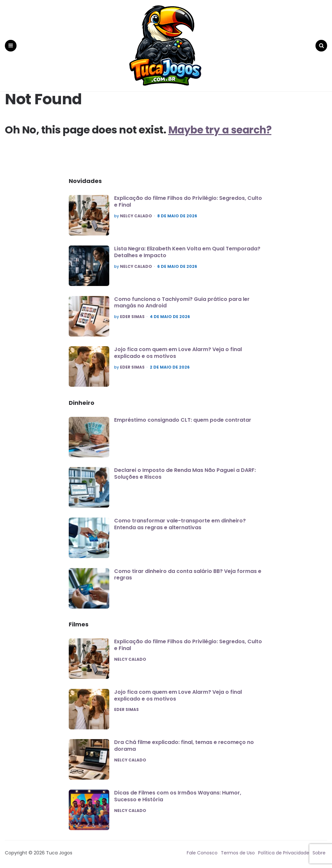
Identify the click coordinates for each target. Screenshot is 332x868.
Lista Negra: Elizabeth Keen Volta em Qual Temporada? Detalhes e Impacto (187, 250)
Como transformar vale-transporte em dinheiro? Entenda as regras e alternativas (180, 522)
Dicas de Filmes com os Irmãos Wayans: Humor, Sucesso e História (178, 794)
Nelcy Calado (136, 214)
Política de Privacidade (284, 850)
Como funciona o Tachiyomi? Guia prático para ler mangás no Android (182, 300)
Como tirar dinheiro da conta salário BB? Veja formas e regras (188, 572)
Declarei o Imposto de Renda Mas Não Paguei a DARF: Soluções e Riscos (185, 471)
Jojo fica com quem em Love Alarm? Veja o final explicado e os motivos (178, 350)
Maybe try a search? (221, 127)
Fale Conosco (202, 850)
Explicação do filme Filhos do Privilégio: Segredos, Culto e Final (188, 199)
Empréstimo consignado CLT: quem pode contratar (183, 418)
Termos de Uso (238, 850)
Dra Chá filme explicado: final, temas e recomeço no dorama (184, 743)
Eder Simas (132, 314)
